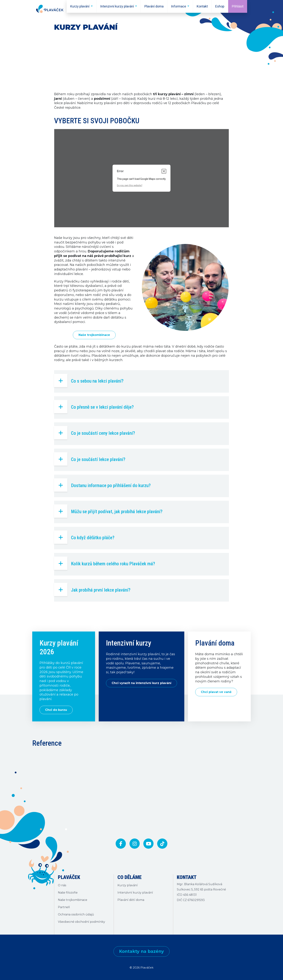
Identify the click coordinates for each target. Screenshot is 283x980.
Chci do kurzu (56, 710)
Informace (179, 6)
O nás (62, 885)
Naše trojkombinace (94, 335)
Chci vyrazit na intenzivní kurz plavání (141, 683)
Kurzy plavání (80, 6)
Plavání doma (154, 6)
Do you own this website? (130, 185)
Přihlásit (238, 6)
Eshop (220, 6)
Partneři (64, 907)
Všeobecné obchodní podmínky (81, 922)
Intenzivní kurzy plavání (117, 6)
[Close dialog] (164, 171)
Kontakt (202, 6)
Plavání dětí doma (131, 900)
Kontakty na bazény (141, 951)
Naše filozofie (68, 893)
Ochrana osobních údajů (76, 914)
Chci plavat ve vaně (216, 692)
